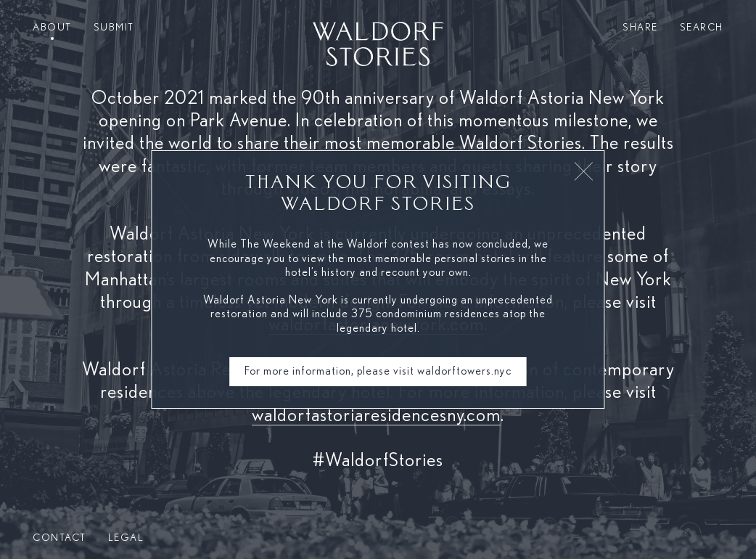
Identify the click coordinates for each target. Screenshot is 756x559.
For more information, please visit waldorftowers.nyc (378, 371)
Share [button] (640, 28)
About (52, 28)
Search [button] (702, 28)
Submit (114, 28)
